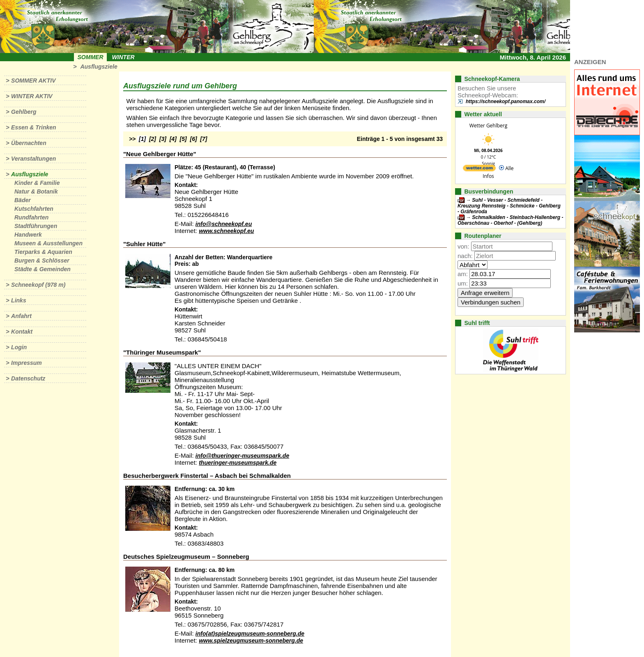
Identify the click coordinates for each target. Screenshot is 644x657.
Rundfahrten (31, 217)
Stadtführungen (36, 226)
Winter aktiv (32, 96)
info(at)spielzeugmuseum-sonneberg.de (250, 634)
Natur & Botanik (36, 191)
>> (132, 139)
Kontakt (22, 332)
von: (463, 246)
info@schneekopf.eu (224, 224)
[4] (173, 139)
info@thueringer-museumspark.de (242, 456)
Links (19, 300)
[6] (194, 139)
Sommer (91, 57)
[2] (153, 139)
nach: (465, 256)
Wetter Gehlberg (488, 126)
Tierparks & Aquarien (43, 252)
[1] (142, 139)
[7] (204, 139)
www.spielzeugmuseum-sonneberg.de (251, 641)
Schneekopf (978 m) (38, 285)
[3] (163, 139)
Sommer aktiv (33, 81)
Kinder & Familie (37, 183)
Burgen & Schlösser (42, 260)
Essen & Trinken (33, 127)
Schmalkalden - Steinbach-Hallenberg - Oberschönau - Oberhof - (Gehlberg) (510, 220)
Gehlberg (24, 112)
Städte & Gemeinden (43, 269)
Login (19, 347)
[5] (183, 139)
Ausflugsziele (99, 67)
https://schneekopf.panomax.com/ (506, 101)
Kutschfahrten (34, 209)
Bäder (23, 200)
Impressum (26, 363)
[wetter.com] (479, 169)
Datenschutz (28, 378)
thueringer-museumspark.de (238, 463)
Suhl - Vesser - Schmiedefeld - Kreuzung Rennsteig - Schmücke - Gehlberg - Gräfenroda (509, 206)
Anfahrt (21, 316)
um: (463, 283)
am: (463, 274)
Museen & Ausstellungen (48, 243)
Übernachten (29, 143)
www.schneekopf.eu (226, 231)
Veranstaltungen (33, 159)
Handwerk (28, 235)
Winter (123, 57)
